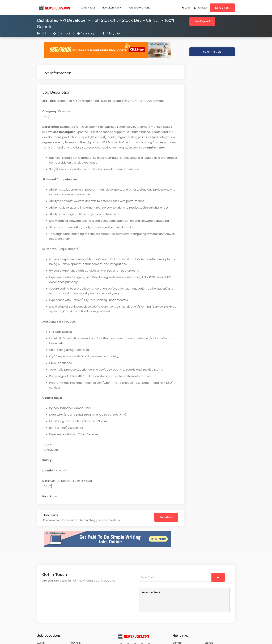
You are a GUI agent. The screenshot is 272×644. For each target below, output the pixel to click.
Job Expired (202, 21)
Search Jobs (88, 8)
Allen (110, 33)
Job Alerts (166, 517)
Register (200, 8)
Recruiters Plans (112, 8)
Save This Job (212, 52)
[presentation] (168, 603)
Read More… (51, 496)
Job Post (222, 8)
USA (117, 33)
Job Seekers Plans (139, 8)
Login (187, 8)
